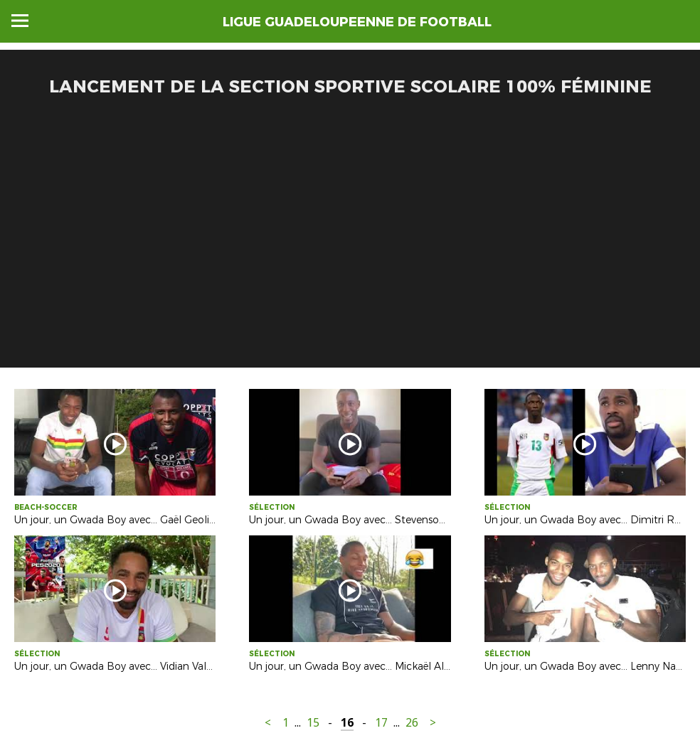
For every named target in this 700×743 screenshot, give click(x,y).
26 (412, 723)
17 (381, 723)
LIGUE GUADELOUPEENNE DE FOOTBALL (357, 22)
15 (313, 723)
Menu (20, 21)
